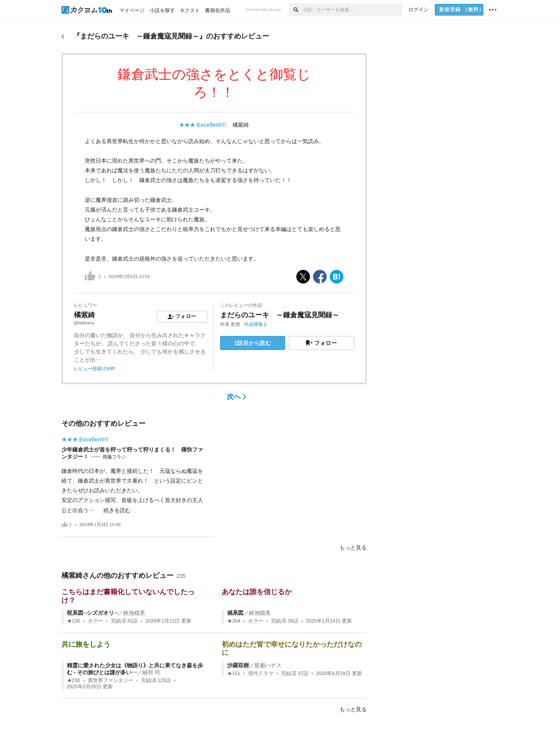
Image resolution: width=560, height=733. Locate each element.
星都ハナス (268, 665)
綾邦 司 (151, 672)
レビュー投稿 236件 (94, 369)
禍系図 (235, 613)
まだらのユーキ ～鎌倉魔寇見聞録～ (280, 315)
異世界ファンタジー (111, 681)
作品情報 (255, 324)
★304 (234, 621)
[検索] (296, 10)
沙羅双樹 (238, 665)
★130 (73, 621)
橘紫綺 (241, 125)
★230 (73, 681)
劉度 (236, 324)
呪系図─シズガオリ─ (93, 613)
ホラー (95, 621)
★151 (234, 674)
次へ (237, 397)
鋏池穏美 (134, 613)
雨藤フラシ (114, 457)
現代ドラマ (261, 674)
